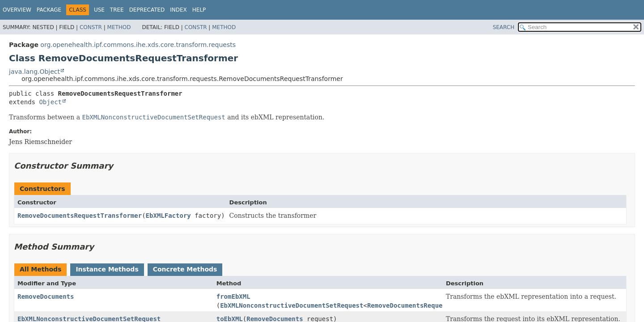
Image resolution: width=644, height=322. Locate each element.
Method (119, 27)
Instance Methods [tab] (107, 269)
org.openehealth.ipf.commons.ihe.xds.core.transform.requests (138, 45)
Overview (17, 10)
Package (49, 10)
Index (178, 10)
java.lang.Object (34, 72)
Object (50, 102)
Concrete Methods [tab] (185, 269)
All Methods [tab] (40, 269)
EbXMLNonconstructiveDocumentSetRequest (292, 305)
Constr (91, 27)
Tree (117, 10)
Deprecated (147, 10)
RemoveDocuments (46, 297)
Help (199, 10)
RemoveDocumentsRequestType (416, 305)
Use (99, 10)
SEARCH (504, 27)
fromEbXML (233, 297)
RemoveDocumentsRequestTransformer (80, 216)
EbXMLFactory (168, 216)
